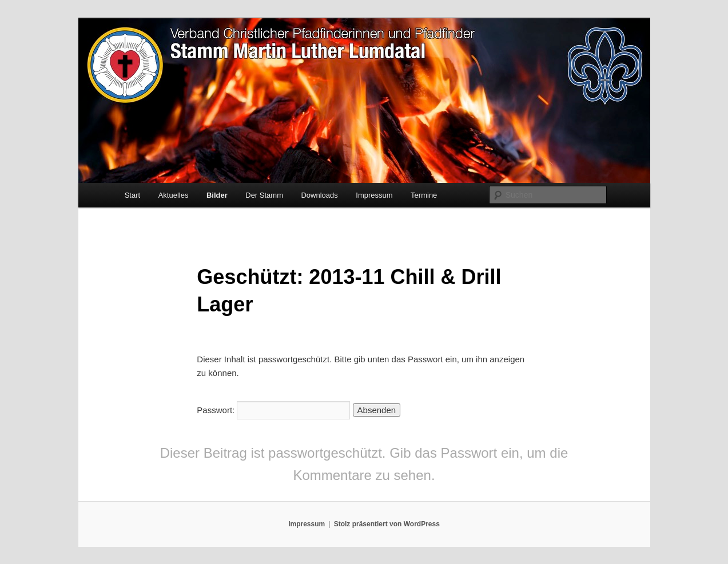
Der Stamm (264, 195)
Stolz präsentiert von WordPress (387, 524)
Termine (424, 195)
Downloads (319, 195)
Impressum (374, 195)
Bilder (217, 195)
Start (132, 195)
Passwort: (273, 410)
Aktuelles (174, 195)
